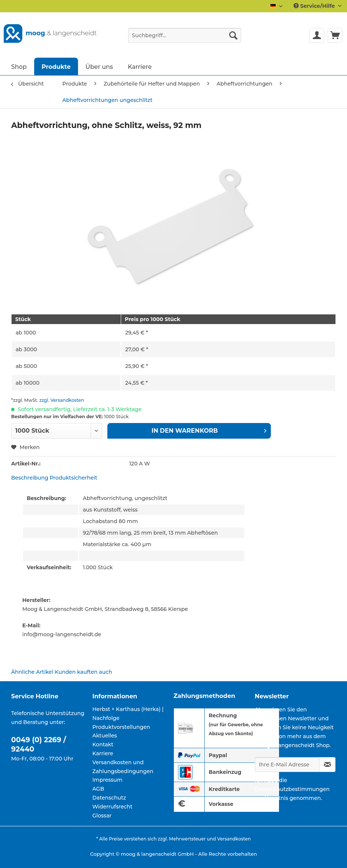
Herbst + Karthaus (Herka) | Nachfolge (128, 714)
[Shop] (19, 66)
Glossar (102, 816)
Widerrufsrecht (113, 807)
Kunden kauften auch (83, 672)
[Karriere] (140, 66)
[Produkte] (56, 66)
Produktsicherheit (74, 478)
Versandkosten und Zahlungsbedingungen (123, 767)
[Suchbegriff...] (185, 35)
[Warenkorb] (335, 35)
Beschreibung (30, 478)
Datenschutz (109, 798)
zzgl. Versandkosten (62, 400)
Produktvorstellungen (121, 727)
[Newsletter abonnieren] (327, 765)
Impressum (108, 780)
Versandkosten (234, 839)
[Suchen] (233, 35)
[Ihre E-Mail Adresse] (287, 765)
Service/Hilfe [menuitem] (315, 6)
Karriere (103, 753)
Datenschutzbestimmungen (292, 789)
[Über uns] (99, 66)
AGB (98, 789)
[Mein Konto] (317, 35)
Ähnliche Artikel (32, 672)
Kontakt (103, 744)
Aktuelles (105, 736)
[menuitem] (185, 39)
